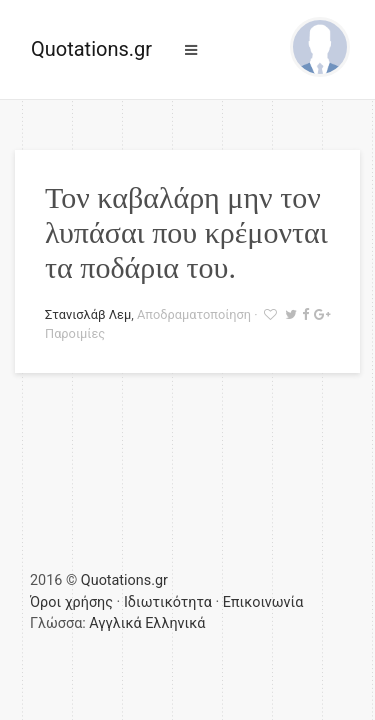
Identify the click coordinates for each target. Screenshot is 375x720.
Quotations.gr (91, 49)
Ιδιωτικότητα (168, 602)
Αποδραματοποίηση (194, 314)
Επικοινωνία (263, 602)
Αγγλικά (115, 623)
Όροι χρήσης (71, 602)
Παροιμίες (75, 333)
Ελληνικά (175, 623)
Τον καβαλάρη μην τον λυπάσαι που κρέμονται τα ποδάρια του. (186, 232)
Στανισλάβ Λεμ (88, 314)
